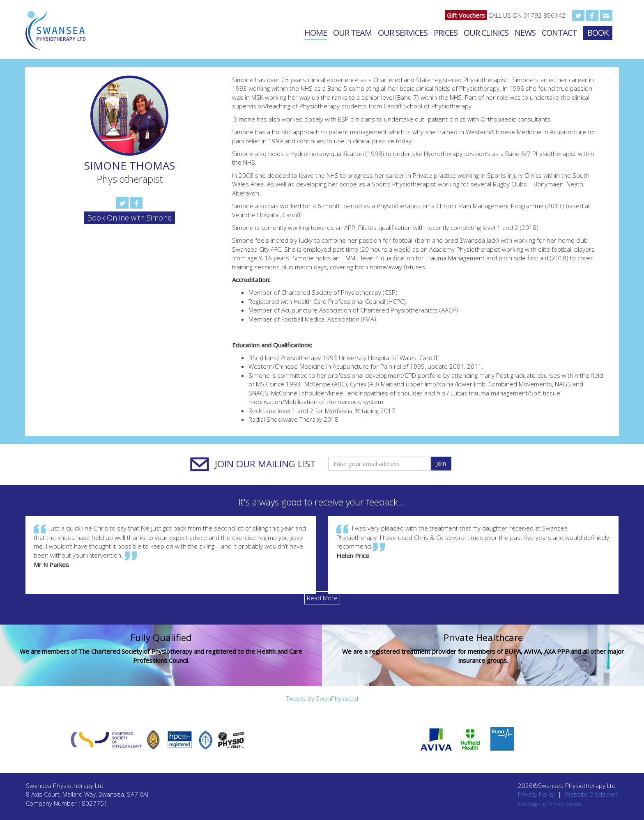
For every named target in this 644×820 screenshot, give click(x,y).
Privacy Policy (536, 794)
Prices (446, 33)
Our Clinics (486, 33)
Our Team (352, 33)
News (525, 33)
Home (316, 33)
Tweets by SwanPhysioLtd (322, 698)
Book (598, 33)
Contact (559, 33)
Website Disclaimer (591, 794)
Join (441, 463)
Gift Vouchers (466, 15)
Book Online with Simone (129, 218)
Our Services (403, 33)
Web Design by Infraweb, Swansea (550, 804)
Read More (322, 598)
